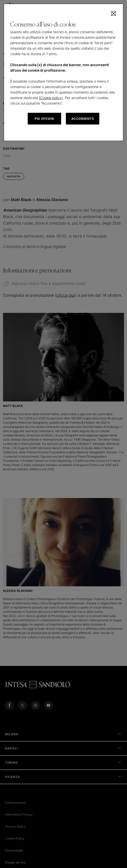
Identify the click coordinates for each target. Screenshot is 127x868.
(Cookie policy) (51, 98)
